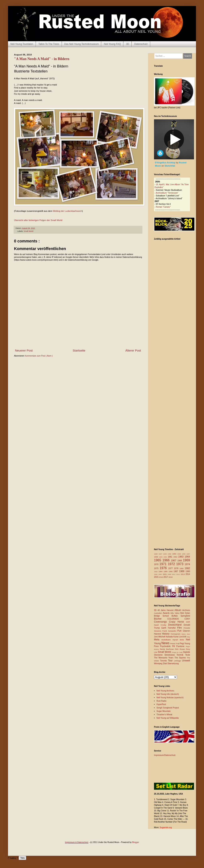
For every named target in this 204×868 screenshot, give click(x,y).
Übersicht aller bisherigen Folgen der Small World (38, 220)
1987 (176, 571)
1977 (171, 568)
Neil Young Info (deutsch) (168, 694)
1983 (156, 572)
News (166, 643)
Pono (157, 646)
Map (188, 637)
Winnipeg (158, 664)
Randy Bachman (167, 649)
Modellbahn (167, 640)
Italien (184, 634)
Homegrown (176, 634)
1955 (180, 554)
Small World (29, 231)
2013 (183, 574)
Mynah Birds (179, 640)
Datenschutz (141, 44)
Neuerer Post (24, 350)
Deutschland (176, 625)
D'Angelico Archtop (165, 163)
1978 (177, 568)
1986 (171, 572)
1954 (175, 554)
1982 (187, 568)
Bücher (161, 619)
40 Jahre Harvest (166, 610)
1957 (188, 554)
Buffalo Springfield (181, 616)
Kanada (170, 637)
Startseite (79, 350)
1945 (165, 554)
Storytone (159, 655)
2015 (156, 577)
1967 (174, 561)
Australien (158, 613)
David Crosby (161, 625)
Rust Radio (161, 701)
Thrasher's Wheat (164, 715)
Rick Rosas (180, 649)
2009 (170, 574)
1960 (166, 557)
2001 (165, 574)
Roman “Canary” (163, 207)
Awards (167, 613)
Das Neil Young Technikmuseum (82, 44)
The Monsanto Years (164, 658)
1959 (161, 557)
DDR (188, 622)
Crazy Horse (177, 622)
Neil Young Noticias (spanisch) (170, 698)
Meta (158, 640)
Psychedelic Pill (168, 646)
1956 (184, 554)
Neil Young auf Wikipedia (168, 718)
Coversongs (161, 622)
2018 (171, 577)
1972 (172, 564)
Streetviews (170, 655)
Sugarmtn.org (166, 827)
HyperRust (161, 704)
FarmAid (173, 628)
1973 (180, 564)
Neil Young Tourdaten (22, 44)
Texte (188, 655)
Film (180, 628)
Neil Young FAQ (112, 44)
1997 (161, 574)
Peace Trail (175, 644)
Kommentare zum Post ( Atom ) (39, 356)
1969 (186, 560)
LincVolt (183, 637)
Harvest (158, 634)
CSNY (187, 619)
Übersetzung (173, 664)
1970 (157, 564)
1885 (156, 554)
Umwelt (186, 661)
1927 (161, 554)
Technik (181, 655)
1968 (180, 561)
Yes (22, 858)
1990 (188, 571)
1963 (181, 557)
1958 (156, 557)
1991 (156, 574)
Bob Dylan (185, 613)
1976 (164, 568)
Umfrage (178, 661)
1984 (161, 572)
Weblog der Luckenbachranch (67, 211)
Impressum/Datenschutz (165, 755)
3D (127, 44)
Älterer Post (133, 350)
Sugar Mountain (164, 711)
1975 (157, 568)
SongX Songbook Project (168, 708)
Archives (186, 610)
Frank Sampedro (170, 631)
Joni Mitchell (160, 637)
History (166, 634)
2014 (188, 574)
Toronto (164, 661)
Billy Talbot (175, 613)
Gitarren (186, 631)
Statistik (186, 652)
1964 (187, 557)
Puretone (181, 646)
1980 (182, 569)
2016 (161, 577)
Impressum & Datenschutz (77, 842)
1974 (187, 564)
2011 (174, 574)
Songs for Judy (177, 652)
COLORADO (176, 619)
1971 (164, 564)
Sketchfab (170, 166)
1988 (182, 571)
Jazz (188, 634)
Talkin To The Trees (49, 44)
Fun (180, 631)
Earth (165, 628)
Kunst (176, 637)
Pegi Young (185, 643)
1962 (176, 557)
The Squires (181, 658)
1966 (167, 560)
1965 (158, 560)
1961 (170, 557)
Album (178, 610)
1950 (170, 554)
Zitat (165, 664)
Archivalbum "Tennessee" (167, 193)
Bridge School (163, 616)
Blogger (136, 842)
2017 (166, 577)
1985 (166, 572)
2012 (179, 574)
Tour (171, 661)
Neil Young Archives (165, 691)
